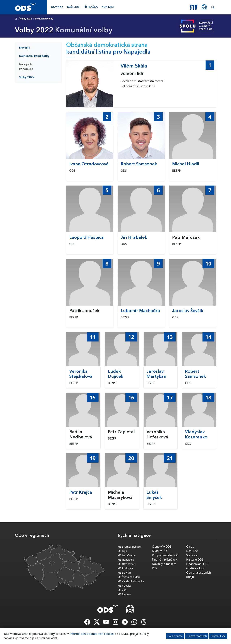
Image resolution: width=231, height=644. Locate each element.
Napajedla (26, 64)
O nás (190, 547)
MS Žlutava (124, 594)
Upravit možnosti (197, 636)
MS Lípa (122, 551)
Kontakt (108, 7)
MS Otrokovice (126, 564)
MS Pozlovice (125, 568)
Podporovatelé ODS (165, 555)
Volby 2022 (26, 19)
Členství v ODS (162, 547)
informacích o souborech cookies (92, 634)
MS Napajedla (126, 560)
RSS (154, 568)
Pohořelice (26, 69)
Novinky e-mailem (164, 564)
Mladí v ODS (160, 551)
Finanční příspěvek (165, 560)
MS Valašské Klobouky (131, 581)
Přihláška (91, 7)
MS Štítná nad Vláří (129, 577)
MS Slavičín (124, 573)
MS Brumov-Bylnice (129, 547)
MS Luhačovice (126, 555)
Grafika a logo (196, 568)
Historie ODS (195, 560)
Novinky (57, 7)
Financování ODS (198, 564)
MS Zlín (122, 590)
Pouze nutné (175, 636)
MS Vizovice (125, 586)
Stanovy (192, 555)
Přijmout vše (218, 636)
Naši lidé (73, 7)
